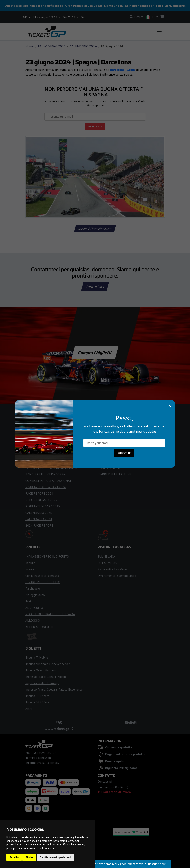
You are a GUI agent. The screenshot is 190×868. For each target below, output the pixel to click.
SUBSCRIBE (124, 453)
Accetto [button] (14, 857)
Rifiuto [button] (29, 857)
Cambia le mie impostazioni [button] (55, 857)
